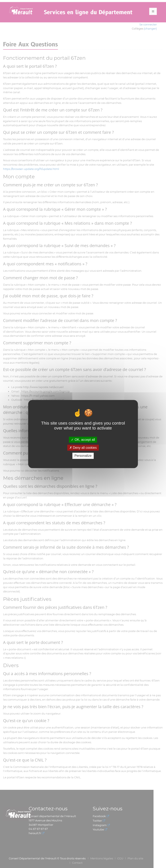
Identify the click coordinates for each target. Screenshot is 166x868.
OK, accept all (83, 440)
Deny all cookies (83, 448)
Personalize (83, 456)
